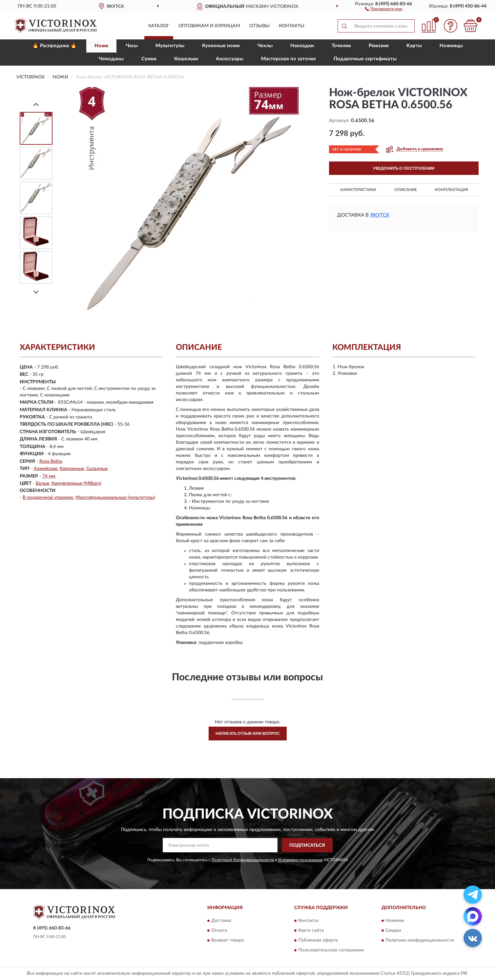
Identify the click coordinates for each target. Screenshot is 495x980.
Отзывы (259, 26)
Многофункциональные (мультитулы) (115, 498)
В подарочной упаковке (48, 498)
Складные (97, 469)
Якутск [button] (380, 215)
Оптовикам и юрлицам (209, 26)
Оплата (219, 930)
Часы (132, 46)
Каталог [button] (159, 26)
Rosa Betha (51, 461)
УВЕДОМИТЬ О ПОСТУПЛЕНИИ (404, 168)
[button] (384, 9)
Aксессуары (230, 59)
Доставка (221, 921)
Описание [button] (406, 190)
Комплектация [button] (451, 190)
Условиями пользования (300, 860)
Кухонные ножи (221, 46)
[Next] (36, 292)
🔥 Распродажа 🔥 (55, 46)
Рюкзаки (379, 46)
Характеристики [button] (358, 190)
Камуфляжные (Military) (76, 483)
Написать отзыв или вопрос (248, 734)
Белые (42, 483)
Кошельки (186, 59)
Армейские (46, 469)
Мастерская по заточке (289, 59)
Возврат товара (228, 940)
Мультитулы (170, 46)
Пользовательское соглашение (331, 950)
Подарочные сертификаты (365, 59)
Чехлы (265, 46)
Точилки (341, 46)
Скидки (393, 930)
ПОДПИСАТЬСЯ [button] (307, 845)
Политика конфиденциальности (420, 940)
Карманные (72, 469)
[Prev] (36, 104)
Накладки (302, 46)
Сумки (149, 59)
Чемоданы (111, 59)
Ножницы (451, 46)
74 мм (49, 476)
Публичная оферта (318, 940)
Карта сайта (311, 930)
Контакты (292, 26)
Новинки (395, 921)
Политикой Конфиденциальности (243, 860)
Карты (414, 46)
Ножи (101, 46)
